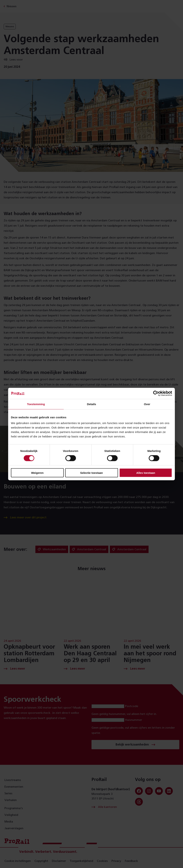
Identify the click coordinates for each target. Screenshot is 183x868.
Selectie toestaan (92, 473)
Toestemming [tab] (36, 404)
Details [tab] (91, 404)
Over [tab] (147, 404)
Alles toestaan (146, 473)
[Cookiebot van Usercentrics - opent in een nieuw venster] (156, 393)
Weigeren (37, 473)
